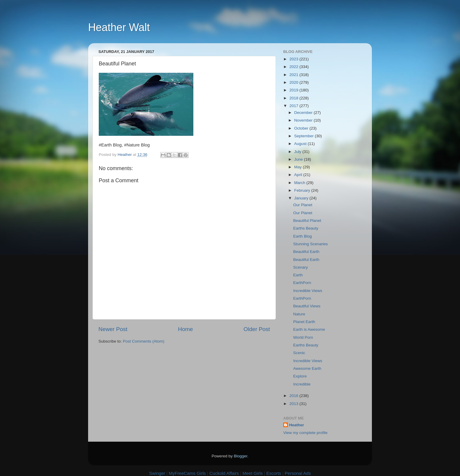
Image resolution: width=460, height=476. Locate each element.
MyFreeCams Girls (187, 473)
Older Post (257, 329)
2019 (294, 90)
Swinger (157, 473)
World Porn (303, 337)
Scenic (299, 353)
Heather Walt (119, 27)
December (304, 113)
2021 (294, 75)
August (301, 144)
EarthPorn (302, 283)
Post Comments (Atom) (144, 341)
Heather (297, 425)
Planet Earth (304, 322)
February (303, 190)
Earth (298, 275)
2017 (294, 106)
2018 (294, 98)
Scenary (301, 267)
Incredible (302, 384)
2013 (294, 404)
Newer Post (113, 329)
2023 (294, 59)
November (304, 120)
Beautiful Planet (307, 221)
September (304, 136)
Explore (300, 376)
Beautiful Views (307, 306)
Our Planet (303, 205)
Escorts (274, 473)
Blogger (241, 456)
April (299, 175)
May (298, 167)
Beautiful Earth (306, 252)
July (298, 152)
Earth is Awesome (309, 329)
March (300, 183)
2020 (294, 82)
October (302, 128)
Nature (299, 314)
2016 (294, 396)
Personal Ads (298, 473)
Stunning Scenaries (311, 244)
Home (185, 329)
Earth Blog (303, 236)
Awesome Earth (307, 368)
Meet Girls (252, 473)
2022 (294, 67)
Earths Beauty (306, 228)
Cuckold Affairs (224, 473)
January (302, 198)
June (299, 159)
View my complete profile (305, 433)
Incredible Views (308, 291)
